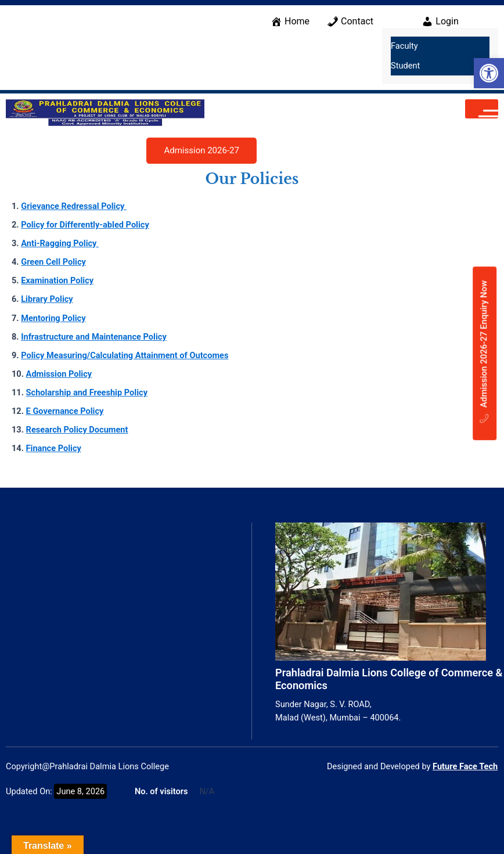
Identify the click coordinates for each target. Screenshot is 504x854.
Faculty (404, 46)
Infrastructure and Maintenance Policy (94, 337)
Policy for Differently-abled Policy (85, 225)
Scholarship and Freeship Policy (87, 392)
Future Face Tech (465, 766)
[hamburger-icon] (482, 109)
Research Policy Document (77, 430)
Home (290, 21)
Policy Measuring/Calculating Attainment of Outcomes (125, 355)
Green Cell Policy (53, 262)
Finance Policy (54, 448)
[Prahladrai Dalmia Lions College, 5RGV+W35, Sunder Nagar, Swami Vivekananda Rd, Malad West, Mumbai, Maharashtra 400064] (126, 610)
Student (405, 66)
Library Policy (47, 299)
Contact (350, 21)
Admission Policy (59, 374)
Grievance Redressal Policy (74, 206)
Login (440, 21)
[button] (489, 73)
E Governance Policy (65, 411)
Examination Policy (57, 280)
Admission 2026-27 (201, 150)
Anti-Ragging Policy (60, 243)
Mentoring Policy (53, 318)
